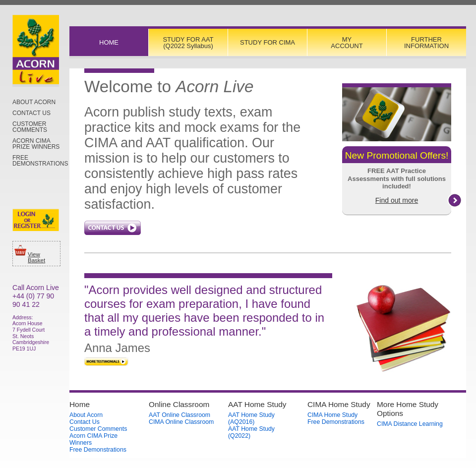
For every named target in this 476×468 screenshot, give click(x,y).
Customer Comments (30, 127)
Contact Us (31, 113)
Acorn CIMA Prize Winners (36, 144)
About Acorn (34, 102)
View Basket (36, 257)
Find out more (397, 200)
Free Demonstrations (40, 161)
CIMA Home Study (332, 415)
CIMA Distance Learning (410, 424)
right (455, 200)
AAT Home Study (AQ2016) (251, 418)
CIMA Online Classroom (181, 422)
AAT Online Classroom (179, 415)
